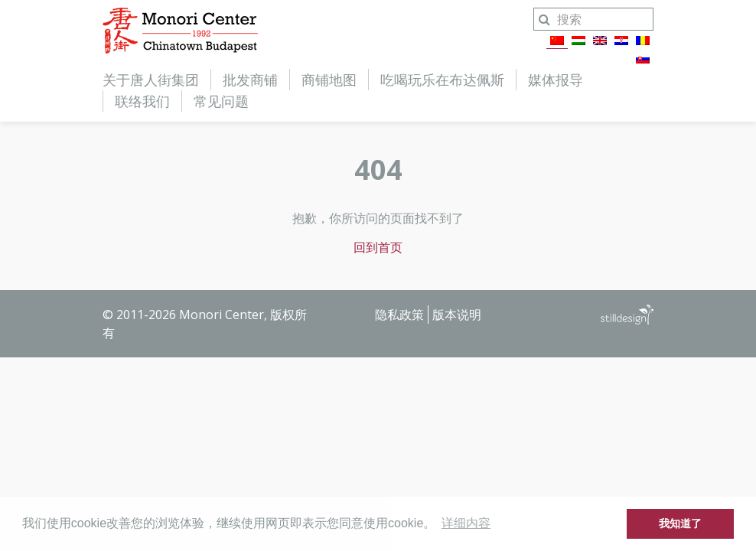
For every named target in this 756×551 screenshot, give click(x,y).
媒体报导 (556, 80)
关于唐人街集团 (151, 80)
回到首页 (378, 247)
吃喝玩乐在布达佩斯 (442, 80)
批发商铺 (250, 80)
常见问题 (221, 101)
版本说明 (457, 315)
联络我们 (142, 101)
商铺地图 (329, 80)
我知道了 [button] (680, 523)
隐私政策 (399, 315)
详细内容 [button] (466, 523)
